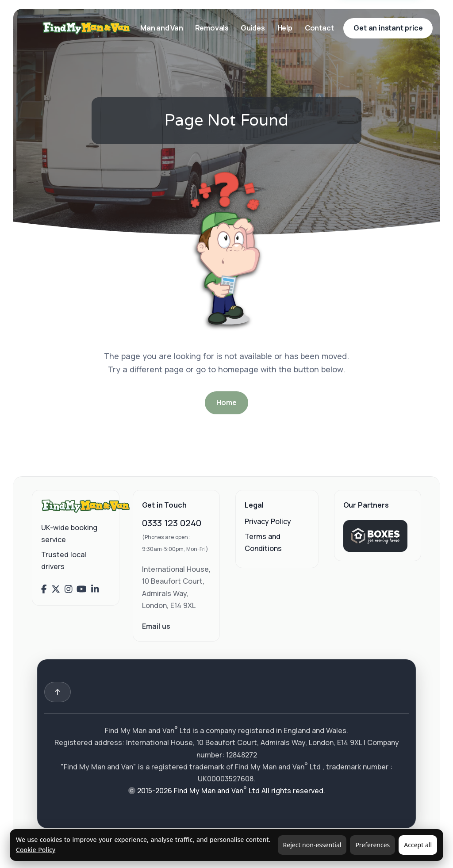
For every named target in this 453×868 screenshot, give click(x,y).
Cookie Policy (36, 850)
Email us (156, 626)
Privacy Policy (268, 521)
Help (285, 28)
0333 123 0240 (172, 523)
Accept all (418, 845)
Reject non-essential (312, 845)
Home (226, 402)
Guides (253, 28)
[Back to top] (58, 692)
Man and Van (162, 28)
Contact (319, 28)
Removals (213, 28)
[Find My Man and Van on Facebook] (44, 589)
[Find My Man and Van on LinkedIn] (95, 589)
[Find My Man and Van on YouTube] (82, 589)
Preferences (372, 845)
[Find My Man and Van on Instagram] (69, 589)
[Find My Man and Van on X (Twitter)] (56, 589)
